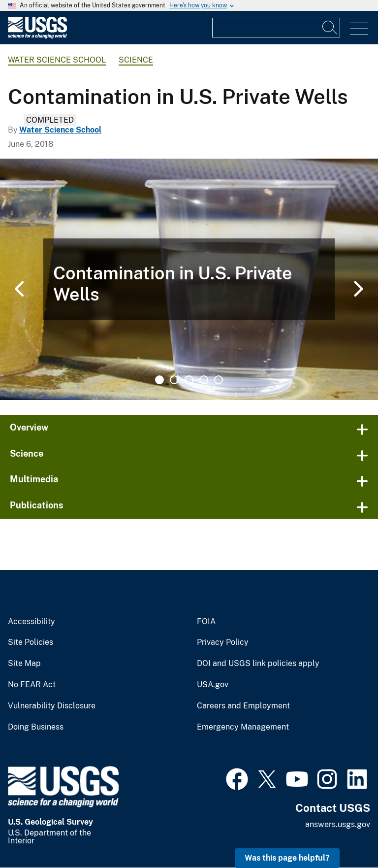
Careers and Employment (243, 706)
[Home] (37, 36)
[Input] (276, 28)
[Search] (330, 28)
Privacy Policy (223, 642)
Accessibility (31, 622)
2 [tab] (174, 380)
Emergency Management (243, 727)
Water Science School (57, 60)
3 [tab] (189, 380)
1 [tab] (159, 380)
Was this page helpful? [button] (287, 858)
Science (136, 60)
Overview (29, 427)
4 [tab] (204, 380)
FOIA (206, 622)
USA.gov (213, 685)
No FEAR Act (32, 685)
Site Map (24, 664)
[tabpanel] (189, 279)
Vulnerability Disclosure (52, 706)
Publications (37, 505)
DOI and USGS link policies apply (258, 664)
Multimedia (34, 479)
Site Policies (31, 642)
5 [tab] (219, 380)
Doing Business (36, 727)
